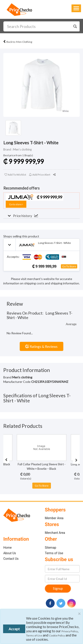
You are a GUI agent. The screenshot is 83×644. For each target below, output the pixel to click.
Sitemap (51, 548)
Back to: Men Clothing (17, 41)
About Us (10, 553)
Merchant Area (55, 533)
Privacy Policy (70, 631)
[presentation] (6, 460)
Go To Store (69, 266)
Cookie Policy (57, 635)
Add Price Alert (40, 175)
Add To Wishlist (15, 175)
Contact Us (11, 559)
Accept (14, 629)
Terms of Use (54, 553)
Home (8, 548)
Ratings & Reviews (41, 346)
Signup (58, 588)
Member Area (54, 518)
